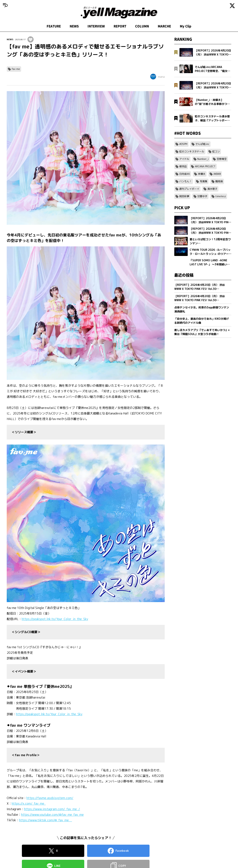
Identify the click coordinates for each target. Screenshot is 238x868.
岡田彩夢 (184, 196)
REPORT (120, 26)
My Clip (186, 26)
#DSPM (183, 144)
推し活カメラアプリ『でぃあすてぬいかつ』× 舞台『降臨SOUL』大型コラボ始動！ (202, 332)
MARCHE (164, 26)
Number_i (203, 159)
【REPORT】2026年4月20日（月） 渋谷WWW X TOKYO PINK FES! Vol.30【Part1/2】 (200, 298)
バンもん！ (186, 181)
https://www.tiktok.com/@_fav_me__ (45, 820)
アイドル (184, 159)
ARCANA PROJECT (205, 166)
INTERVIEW (96, 26)
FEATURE (54, 26)
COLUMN (142, 26)
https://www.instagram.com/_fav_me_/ (52, 809)
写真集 (204, 181)
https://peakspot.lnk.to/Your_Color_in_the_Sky (55, 619)
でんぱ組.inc (202, 144)
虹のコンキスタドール (192, 151)
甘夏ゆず (202, 196)
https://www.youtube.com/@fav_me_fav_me (52, 815)
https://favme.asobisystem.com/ (50, 798)
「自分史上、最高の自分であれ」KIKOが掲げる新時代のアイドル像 (202, 321)
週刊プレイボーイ (189, 189)
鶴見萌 (219, 181)
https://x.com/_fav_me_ (29, 803)
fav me (16, 69)
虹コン (216, 151)
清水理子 (212, 189)
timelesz (221, 196)
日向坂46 (185, 174)
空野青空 (222, 159)
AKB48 (217, 174)
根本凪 (183, 166)
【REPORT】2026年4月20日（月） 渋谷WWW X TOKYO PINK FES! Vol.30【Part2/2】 (200, 287)
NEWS (74, 26)
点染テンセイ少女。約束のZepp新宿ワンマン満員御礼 (202, 309)
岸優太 (202, 174)
